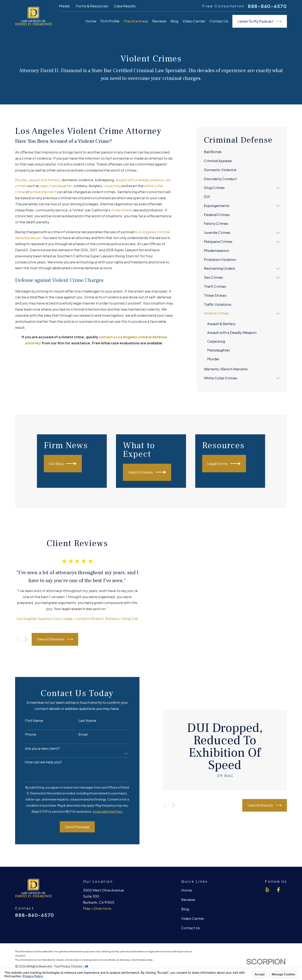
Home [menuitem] (91, 21)
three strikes (122, 210)
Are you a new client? (37, 730)
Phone (25, 717)
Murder (21, 180)
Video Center (193, 901)
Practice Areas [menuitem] (136, 21)
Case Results (125, 6)
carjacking (112, 186)
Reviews (188, 882)
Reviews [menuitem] (159, 21)
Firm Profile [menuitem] (110, 21)
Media (64, 6)
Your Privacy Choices (71, 948)
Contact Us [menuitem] (219, 21)
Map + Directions (97, 890)
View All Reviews (50, 630)
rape (44, 186)
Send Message (72, 809)
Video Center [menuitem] (194, 21)
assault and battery (44, 180)
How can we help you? (38, 744)
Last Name (82, 703)
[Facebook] (278, 872)
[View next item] (21, 630)
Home (187, 872)
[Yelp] (267, 872)
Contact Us (191, 910)
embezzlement (43, 192)
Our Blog (69, 464)
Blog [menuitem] (174, 21)
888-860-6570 (267, 6)
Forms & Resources (92, 6)
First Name (29, 703)
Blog (185, 891)
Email (78, 717)
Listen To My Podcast (260, 21)
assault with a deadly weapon (140, 180)
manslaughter (61, 186)
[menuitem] (242, 152)
